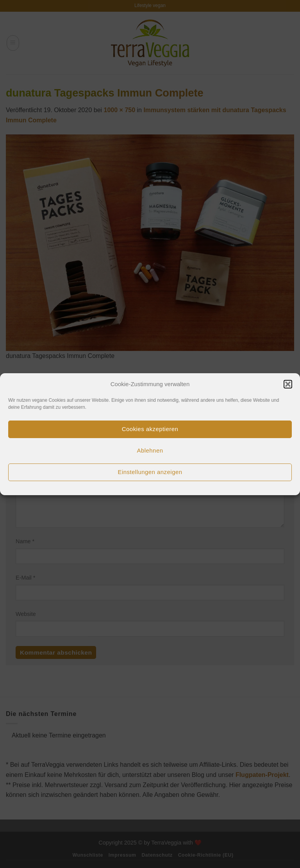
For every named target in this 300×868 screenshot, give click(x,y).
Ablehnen (150, 450)
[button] (288, 384)
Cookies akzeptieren (150, 429)
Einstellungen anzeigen (150, 472)
